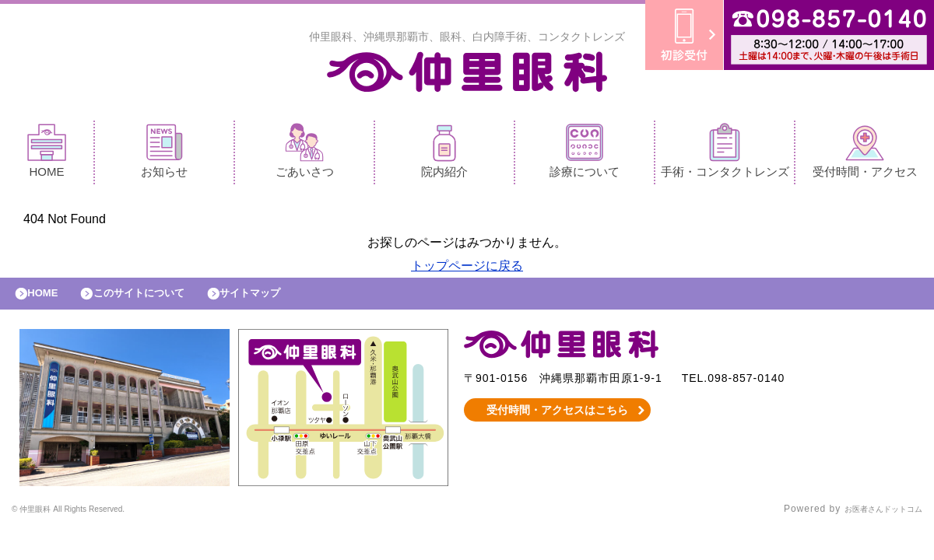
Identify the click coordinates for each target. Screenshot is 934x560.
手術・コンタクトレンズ (725, 154)
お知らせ (164, 154)
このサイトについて (158, 301)
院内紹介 (444, 154)
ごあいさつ (305, 154)
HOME (47, 154)
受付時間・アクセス (865, 154)
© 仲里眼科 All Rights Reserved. (89, 521)
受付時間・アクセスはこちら (558, 422)
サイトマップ (285, 301)
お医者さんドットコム (872, 521)
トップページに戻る (467, 269)
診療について (585, 154)
